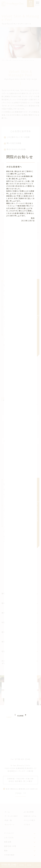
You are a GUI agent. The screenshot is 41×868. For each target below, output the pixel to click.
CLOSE (20, 678)
